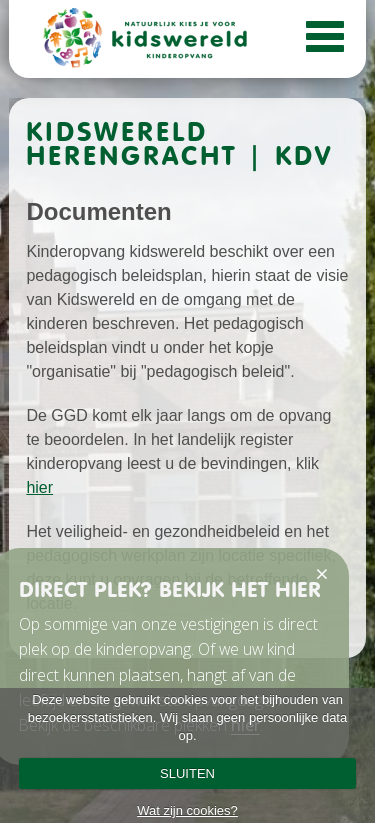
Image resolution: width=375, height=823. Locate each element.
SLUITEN (187, 773)
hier (39, 487)
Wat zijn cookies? (187, 810)
